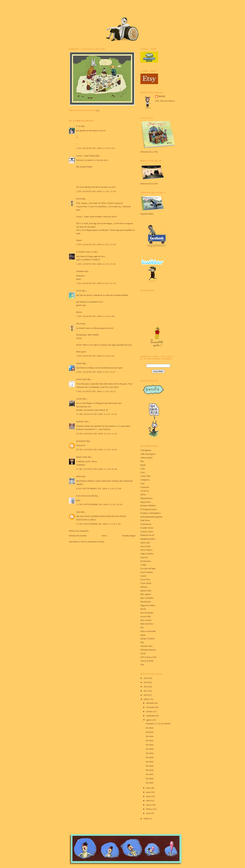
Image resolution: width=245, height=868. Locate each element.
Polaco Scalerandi (148, 631)
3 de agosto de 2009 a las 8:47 (95, 356)
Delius (143, 494)
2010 (146, 695)
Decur (79, 199)
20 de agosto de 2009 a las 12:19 (97, 434)
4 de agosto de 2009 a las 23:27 (96, 372)
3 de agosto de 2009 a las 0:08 (95, 316)
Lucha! (79, 399)
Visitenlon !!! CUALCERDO (158, 724)
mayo (149, 796)
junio (149, 792)
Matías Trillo (82, 457)
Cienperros (145, 480)
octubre (150, 711)
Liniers (143, 576)
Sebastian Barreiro (148, 650)
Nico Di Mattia (147, 613)
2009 (146, 699)
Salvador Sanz (146, 646)
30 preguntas (146, 450)
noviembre (151, 707)
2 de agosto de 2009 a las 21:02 (96, 264)
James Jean (145, 543)
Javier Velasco (146, 550)
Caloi (143, 469)
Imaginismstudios (148, 539)
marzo (149, 805)
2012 (146, 687)
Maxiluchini (146, 602)
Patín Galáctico (147, 624)
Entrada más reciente (78, 536)
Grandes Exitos (147, 528)
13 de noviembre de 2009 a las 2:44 (98, 524)
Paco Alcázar (146, 620)
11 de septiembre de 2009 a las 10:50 (99, 504)
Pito (142, 627)
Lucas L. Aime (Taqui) (86, 156)
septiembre (151, 716)
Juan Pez (144, 557)
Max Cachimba (147, 598)
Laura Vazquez (147, 572)
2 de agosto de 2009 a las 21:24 (96, 283)
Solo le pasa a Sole (148, 657)
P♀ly (78, 126)
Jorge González (147, 554)
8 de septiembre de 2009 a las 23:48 (99, 488)
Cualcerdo (145, 487)
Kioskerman (146, 561)
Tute (142, 664)
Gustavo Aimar (147, 531)
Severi (79, 291)
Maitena (144, 587)
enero (149, 813)
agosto (149, 720)
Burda (143, 465)
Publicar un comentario (79, 531)
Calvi (143, 472)
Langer (143, 565)
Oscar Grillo (146, 616)
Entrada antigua (129, 536)
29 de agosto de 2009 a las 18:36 (97, 450)
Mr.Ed (143, 609)
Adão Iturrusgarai (148, 454)
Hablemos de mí (147, 535)
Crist (142, 483)
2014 (146, 678)
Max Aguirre (146, 594)
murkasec (80, 421)
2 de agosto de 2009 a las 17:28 (96, 244)
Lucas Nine (145, 579)
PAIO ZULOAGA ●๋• (85, 496)
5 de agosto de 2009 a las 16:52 (96, 391)
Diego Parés (145, 502)
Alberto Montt (146, 458)
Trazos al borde (147, 661)
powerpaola (81, 441)
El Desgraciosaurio (148, 509)
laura (78, 512)
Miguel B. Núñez (148, 605)
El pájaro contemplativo (151, 513)
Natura (79, 363)
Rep (142, 642)
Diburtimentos (146, 498)
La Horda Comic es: (85, 252)
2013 (146, 682)
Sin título (149, 728)
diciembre (151, 703)
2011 (146, 691)
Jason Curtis (81, 379)
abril (148, 801)
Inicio (104, 536)
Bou (142, 461)
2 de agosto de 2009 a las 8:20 (95, 148)
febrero (150, 809)
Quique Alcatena (147, 638)
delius (79, 476)
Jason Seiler (145, 546)
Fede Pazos (145, 520)
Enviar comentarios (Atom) (93, 542)
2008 (146, 819)
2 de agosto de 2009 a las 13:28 (96, 191)
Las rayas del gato (148, 568)
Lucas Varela (146, 583)
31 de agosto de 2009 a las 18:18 (97, 469)
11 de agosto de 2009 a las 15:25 (97, 414)
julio (148, 788)
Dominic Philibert (148, 506)
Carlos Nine (145, 476)
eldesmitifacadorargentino (151, 517)
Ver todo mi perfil (165, 101)
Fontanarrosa (146, 524)
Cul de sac (145, 491)
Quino (143, 635)
